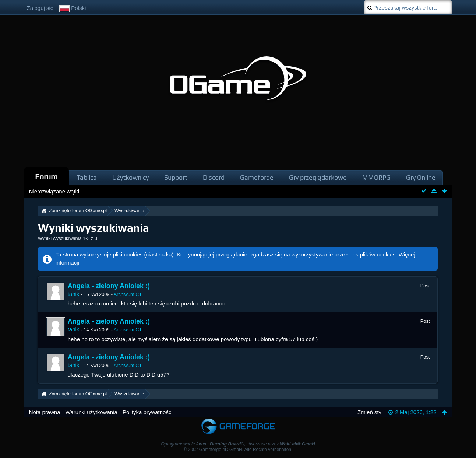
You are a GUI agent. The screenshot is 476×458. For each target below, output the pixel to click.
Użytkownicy (131, 177)
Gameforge (257, 177)
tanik (74, 294)
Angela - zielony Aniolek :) (109, 286)
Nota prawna (45, 412)
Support (176, 177)
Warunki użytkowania (91, 412)
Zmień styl (370, 412)
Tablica (87, 177)
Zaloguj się (40, 8)
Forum (46, 177)
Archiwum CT (128, 294)
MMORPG (376, 177)
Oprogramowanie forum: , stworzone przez (238, 444)
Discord (214, 177)
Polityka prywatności (148, 412)
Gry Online (421, 177)
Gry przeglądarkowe (318, 177)
